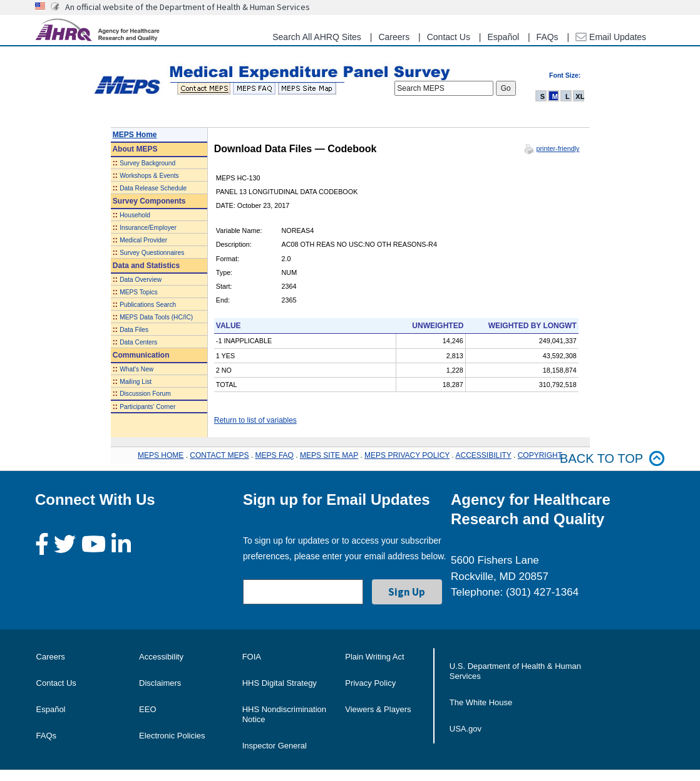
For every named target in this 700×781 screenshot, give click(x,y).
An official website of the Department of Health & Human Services (188, 7)
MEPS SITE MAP (329, 455)
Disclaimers (160, 683)
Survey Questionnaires (152, 253)
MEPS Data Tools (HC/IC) (156, 317)
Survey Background (147, 163)
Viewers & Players (378, 709)
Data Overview (141, 280)
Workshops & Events (149, 176)
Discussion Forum (145, 394)
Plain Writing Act (374, 657)
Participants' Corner (147, 407)
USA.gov (466, 729)
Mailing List (136, 382)
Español (503, 37)
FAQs (548, 37)
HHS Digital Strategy (280, 683)
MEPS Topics (138, 292)
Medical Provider (143, 240)
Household (135, 215)
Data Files (134, 330)
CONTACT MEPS (219, 455)
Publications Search (148, 305)
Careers (394, 37)
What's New (136, 369)
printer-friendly (558, 148)
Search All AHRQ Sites (317, 37)
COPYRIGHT (540, 455)
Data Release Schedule (153, 188)
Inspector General (275, 746)
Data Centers (138, 342)
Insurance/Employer (148, 228)
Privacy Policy (370, 683)
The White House (481, 702)
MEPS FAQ (275, 455)
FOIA (252, 657)
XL (580, 96)
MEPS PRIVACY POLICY (407, 455)
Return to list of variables (255, 420)
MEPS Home (135, 135)
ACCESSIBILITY (484, 455)
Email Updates (611, 37)
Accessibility (161, 657)
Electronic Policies (172, 736)
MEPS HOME (161, 455)
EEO (147, 709)
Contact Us (449, 37)
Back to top (612, 459)
